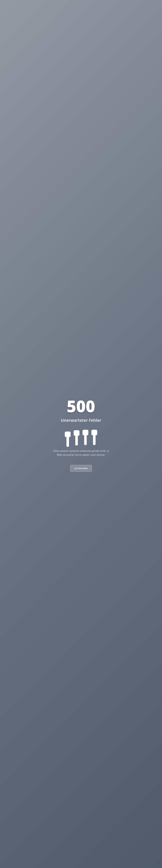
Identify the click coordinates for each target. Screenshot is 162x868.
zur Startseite (81, 468)
